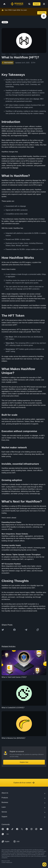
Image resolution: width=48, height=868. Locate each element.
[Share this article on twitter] (3, 630)
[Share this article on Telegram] (26, 630)
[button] (44, 4)
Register (37, 4)
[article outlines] (44, 16)
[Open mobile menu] (44, 4)
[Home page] (17, 4)
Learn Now (42, 13)
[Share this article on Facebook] (14, 630)
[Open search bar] (29, 4)
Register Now (24, 762)
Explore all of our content (24, 783)
